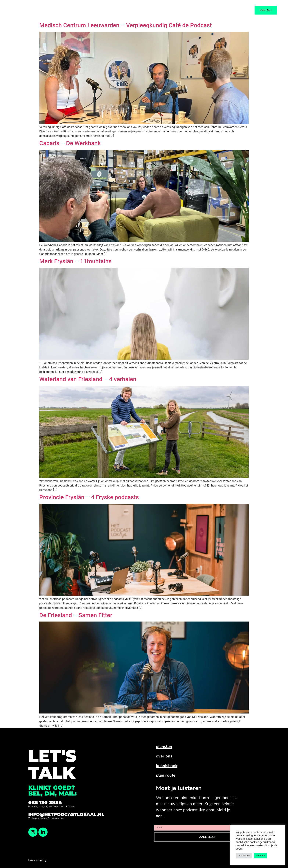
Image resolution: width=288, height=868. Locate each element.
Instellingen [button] (244, 856)
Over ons (153, 10)
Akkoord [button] (261, 856)
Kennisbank (178, 10)
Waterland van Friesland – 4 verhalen (88, 379)
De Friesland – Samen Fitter (76, 615)
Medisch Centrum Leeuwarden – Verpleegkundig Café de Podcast (126, 25)
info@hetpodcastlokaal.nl (66, 814)
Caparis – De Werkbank (70, 143)
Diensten (130, 10)
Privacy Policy (37, 860)
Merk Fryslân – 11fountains (75, 261)
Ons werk (107, 10)
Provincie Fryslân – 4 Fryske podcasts (89, 497)
